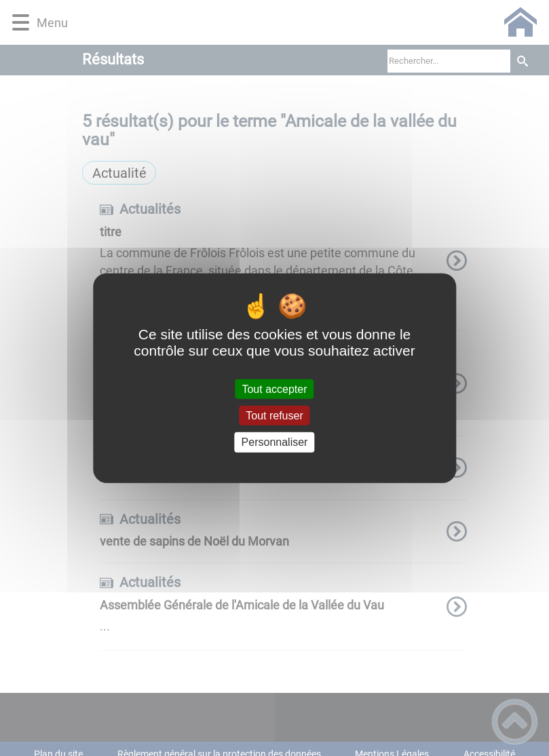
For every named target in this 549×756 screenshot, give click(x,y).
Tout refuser (274, 416)
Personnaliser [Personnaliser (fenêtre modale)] (275, 442)
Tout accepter (274, 389)
